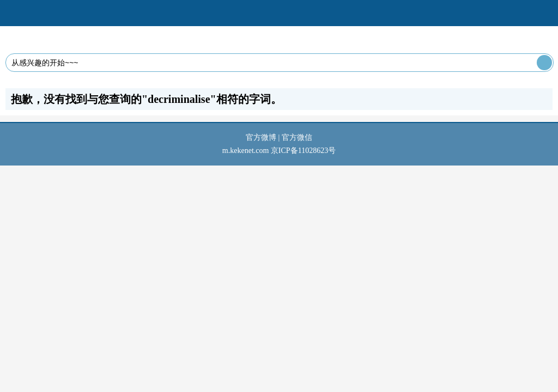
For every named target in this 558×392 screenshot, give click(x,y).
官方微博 (261, 137)
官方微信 (297, 137)
